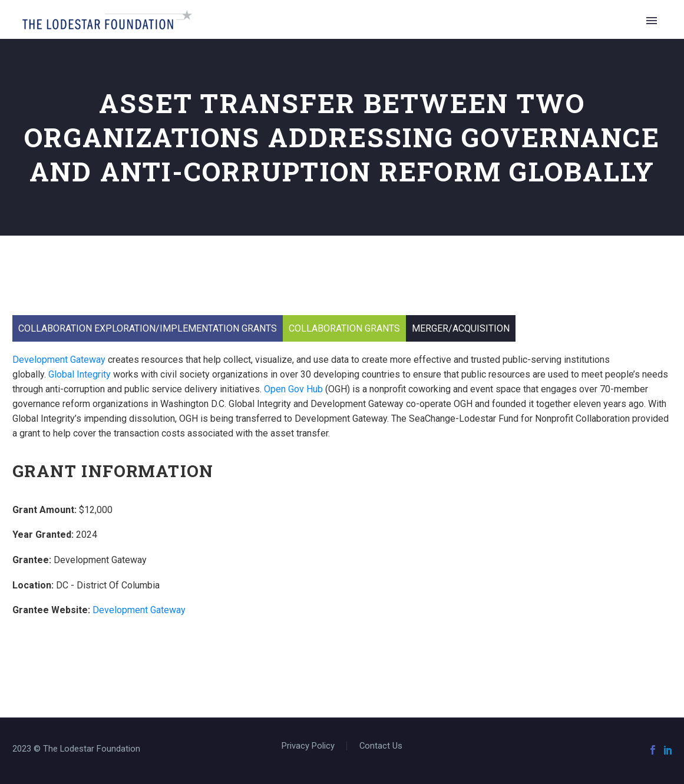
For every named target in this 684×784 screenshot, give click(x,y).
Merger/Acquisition (461, 328)
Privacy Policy (308, 746)
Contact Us (381, 746)
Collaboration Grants (344, 328)
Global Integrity (80, 374)
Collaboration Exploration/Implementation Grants (148, 328)
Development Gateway (59, 360)
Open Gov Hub (293, 389)
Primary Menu (652, 21)
